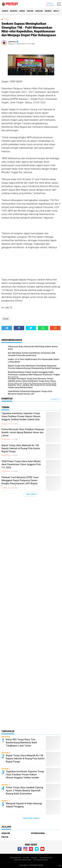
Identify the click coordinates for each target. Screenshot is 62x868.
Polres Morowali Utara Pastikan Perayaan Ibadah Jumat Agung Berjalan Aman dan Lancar (23, 432)
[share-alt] (7, 328)
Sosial (6, 19)
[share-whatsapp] (43, 328)
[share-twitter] (31, 328)
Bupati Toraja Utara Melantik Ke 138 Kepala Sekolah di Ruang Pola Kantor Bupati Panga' (21, 448)
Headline (39, 11)
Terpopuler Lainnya (31, 818)
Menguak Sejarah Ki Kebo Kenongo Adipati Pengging (24, 805)
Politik (5, 837)
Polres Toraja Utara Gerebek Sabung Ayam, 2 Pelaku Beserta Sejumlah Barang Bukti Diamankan (24, 791)
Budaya (5, 11)
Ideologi (57, 11)
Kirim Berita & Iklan (41, 860)
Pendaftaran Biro (46, 858)
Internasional (38, 833)
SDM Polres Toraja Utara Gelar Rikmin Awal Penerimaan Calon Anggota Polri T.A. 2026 (21, 464)
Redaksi (34, 858)
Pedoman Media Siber (23, 860)
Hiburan (48, 11)
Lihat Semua (31, 494)
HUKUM (22, 11)
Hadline (30, 11)
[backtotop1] (60, 865)
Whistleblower (15, 858)
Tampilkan (55, 399)
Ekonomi (14, 11)
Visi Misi (26, 858)
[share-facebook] (19, 328)
